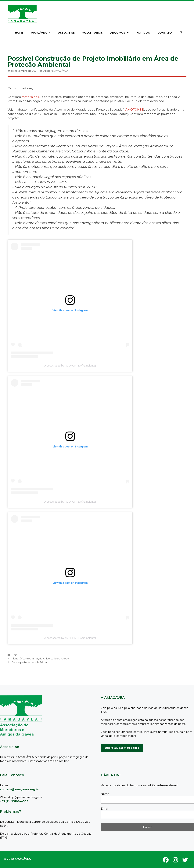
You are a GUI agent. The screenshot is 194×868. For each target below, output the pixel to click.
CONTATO (165, 33)
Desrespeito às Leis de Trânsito (31, 662)
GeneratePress (19, 857)
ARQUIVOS (122, 33)
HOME (19, 33)
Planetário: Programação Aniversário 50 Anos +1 (41, 659)
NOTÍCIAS (143, 33)
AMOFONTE (134, 109)
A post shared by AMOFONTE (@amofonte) (70, 366)
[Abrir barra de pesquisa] (181, 33)
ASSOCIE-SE (66, 33)
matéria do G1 (31, 97)
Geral (15, 655)
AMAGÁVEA (43, 33)
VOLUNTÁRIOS (92, 33)
